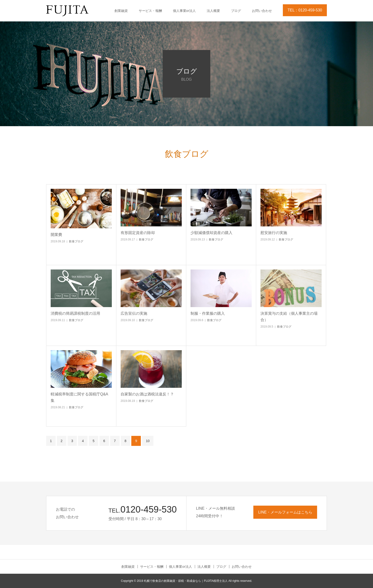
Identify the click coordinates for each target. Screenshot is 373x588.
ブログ (236, 11)
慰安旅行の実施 (274, 233)
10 (148, 441)
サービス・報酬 (150, 11)
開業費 (56, 235)
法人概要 (213, 11)
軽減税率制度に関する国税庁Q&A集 (79, 397)
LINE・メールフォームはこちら (285, 512)
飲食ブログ (76, 241)
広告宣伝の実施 (134, 313)
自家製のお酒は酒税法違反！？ (147, 394)
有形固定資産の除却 (138, 233)
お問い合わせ (262, 11)
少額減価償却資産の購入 (211, 233)
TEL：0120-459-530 (305, 10)
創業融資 (121, 11)
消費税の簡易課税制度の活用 (75, 313)
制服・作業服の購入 (208, 313)
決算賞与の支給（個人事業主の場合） (289, 317)
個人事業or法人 (184, 11)
